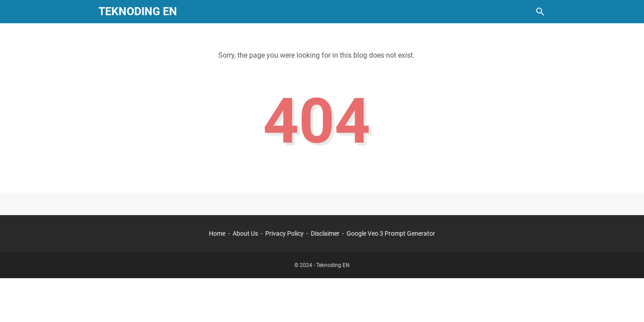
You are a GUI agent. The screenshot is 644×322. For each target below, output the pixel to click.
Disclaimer (325, 233)
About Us (245, 233)
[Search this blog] (540, 12)
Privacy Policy (284, 233)
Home (217, 233)
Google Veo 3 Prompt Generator (391, 233)
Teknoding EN (138, 11)
